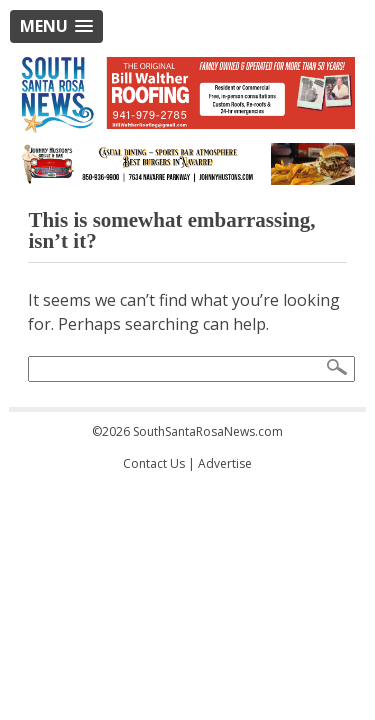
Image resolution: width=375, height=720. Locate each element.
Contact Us (154, 463)
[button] (56, 26)
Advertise (225, 463)
